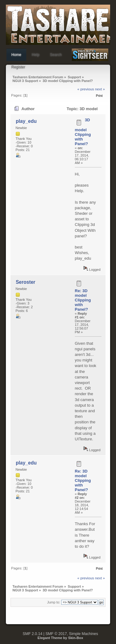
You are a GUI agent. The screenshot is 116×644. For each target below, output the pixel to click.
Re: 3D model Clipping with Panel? (83, 300)
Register (18, 67)
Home (16, 55)
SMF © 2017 (56, 634)
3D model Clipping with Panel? (83, 132)
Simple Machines (84, 634)
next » (100, 89)
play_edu (26, 121)
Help (36, 55)
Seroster (26, 282)
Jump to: (54, 602)
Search (56, 55)
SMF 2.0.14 (32, 634)
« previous (86, 89)
